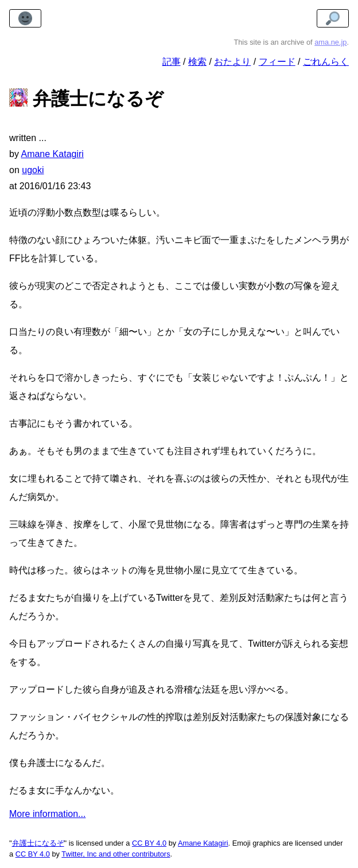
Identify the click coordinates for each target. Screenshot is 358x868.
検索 (197, 62)
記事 (172, 62)
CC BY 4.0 (149, 843)
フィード (277, 62)
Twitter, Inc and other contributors (116, 854)
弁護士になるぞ (38, 843)
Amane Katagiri (203, 843)
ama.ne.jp (330, 42)
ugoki (33, 170)
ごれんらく (326, 62)
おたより (232, 62)
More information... (47, 814)
